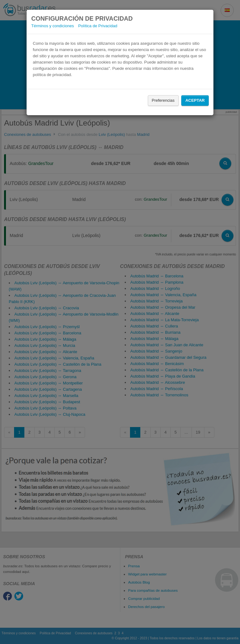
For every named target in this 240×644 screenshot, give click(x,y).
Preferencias (163, 100)
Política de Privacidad (98, 26)
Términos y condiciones (53, 26)
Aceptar (195, 100)
